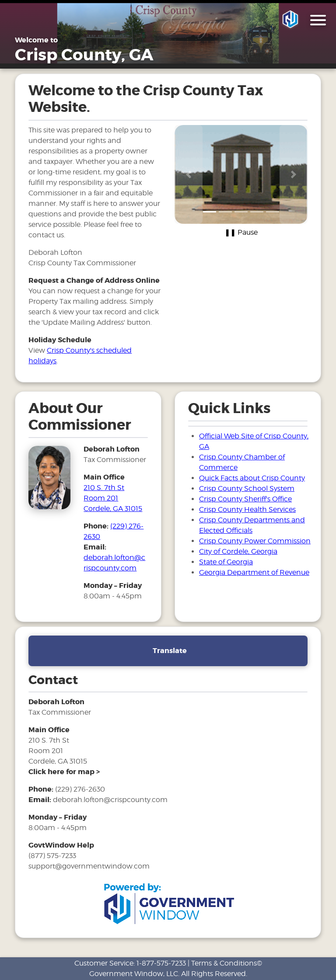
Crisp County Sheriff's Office (245, 499)
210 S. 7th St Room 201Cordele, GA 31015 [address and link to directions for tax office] (113, 498)
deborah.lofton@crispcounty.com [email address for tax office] (110, 800)
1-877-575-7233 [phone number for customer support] (161, 963)
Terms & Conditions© (227, 963)
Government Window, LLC (134, 974)
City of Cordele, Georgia (238, 551)
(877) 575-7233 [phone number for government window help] (52, 856)
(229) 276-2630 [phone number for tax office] (80, 789)
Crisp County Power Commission (255, 541)
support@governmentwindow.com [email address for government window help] (89, 866)
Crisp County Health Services (247, 509)
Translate (170, 651)
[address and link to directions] (64, 772)
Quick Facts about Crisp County (252, 478)
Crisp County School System (247, 488)
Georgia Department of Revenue (254, 572)
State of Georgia (226, 562)
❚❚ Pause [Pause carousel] (241, 232)
